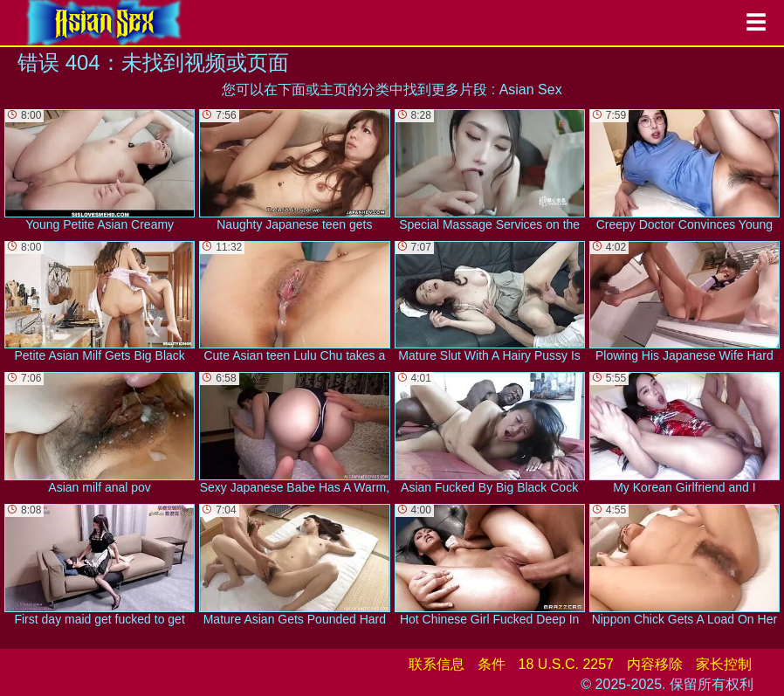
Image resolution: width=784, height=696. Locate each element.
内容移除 (655, 664)
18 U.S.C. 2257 (566, 664)
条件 (492, 664)
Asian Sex (531, 90)
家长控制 (724, 664)
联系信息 (437, 664)
